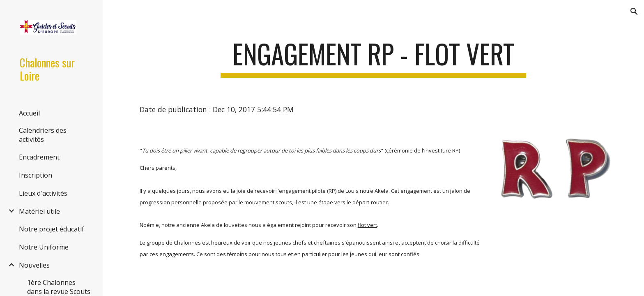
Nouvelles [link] (34, 265)
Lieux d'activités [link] (43, 193)
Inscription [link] (36, 175)
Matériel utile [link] (39, 211)
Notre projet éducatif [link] (52, 229)
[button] (634, 12)
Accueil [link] (29, 113)
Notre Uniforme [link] (44, 247)
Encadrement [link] (39, 157)
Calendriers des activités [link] (43, 135)
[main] (373, 58)
